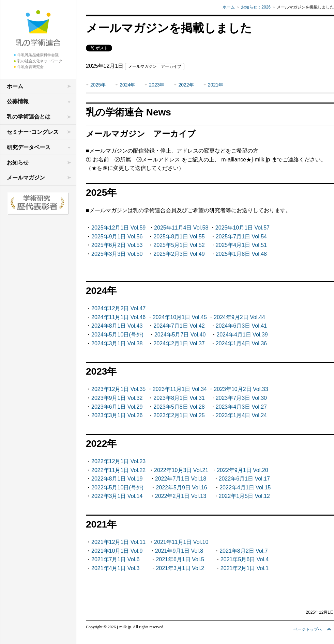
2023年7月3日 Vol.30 (241, 398)
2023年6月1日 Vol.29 (117, 407)
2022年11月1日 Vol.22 (118, 470)
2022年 (186, 85)
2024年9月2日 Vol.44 (239, 317)
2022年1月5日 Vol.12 (244, 496)
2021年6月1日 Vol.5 (180, 559)
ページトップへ (308, 629)
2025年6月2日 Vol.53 (117, 245)
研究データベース (29, 147)
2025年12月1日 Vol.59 (118, 228)
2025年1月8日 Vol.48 (241, 254)
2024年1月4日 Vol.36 (241, 343)
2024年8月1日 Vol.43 (117, 326)
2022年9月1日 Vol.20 (242, 470)
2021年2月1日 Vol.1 (245, 568)
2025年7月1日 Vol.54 (241, 237)
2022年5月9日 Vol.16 (181, 488)
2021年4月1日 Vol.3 (115, 568)
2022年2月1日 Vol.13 (181, 496)
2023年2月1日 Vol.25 (179, 415)
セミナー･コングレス (33, 132)
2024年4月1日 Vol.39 (242, 335)
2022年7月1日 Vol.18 (181, 479)
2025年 (98, 85)
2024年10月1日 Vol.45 (180, 317)
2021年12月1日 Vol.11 (118, 542)
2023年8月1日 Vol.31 (179, 398)
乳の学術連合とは (29, 117)
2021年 (216, 85)
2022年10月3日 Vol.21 (181, 470)
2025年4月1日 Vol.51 (241, 245)
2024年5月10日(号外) (117, 335)
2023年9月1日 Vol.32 (117, 398)
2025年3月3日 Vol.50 (117, 254)
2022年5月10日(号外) (117, 488)
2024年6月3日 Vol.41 (241, 326)
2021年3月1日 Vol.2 (180, 568)
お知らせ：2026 (256, 7)
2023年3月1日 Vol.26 (117, 415)
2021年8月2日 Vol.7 (244, 551)
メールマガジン (26, 178)
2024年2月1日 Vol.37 (179, 343)
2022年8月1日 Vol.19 (117, 479)
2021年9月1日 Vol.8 (179, 551)
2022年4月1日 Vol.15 (245, 488)
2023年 (157, 85)
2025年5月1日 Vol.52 (179, 245)
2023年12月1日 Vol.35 (118, 389)
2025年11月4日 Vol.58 (181, 228)
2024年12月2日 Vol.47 (118, 308)
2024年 (127, 85)
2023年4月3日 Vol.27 (241, 407)
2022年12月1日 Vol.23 (118, 461)
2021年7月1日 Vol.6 (115, 559)
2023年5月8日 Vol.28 (179, 407)
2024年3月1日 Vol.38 (117, 343)
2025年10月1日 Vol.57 (242, 228)
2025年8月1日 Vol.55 (179, 237)
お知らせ (18, 163)
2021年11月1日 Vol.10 (181, 542)
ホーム (15, 86)
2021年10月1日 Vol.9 (117, 551)
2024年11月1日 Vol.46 (118, 317)
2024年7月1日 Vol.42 (179, 326)
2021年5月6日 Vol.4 (245, 559)
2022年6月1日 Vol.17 (244, 479)
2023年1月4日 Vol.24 (241, 415)
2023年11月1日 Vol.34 (180, 389)
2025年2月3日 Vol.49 (179, 254)
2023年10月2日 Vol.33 (241, 389)
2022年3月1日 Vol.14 (117, 496)
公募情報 (18, 101)
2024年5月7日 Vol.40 (180, 335)
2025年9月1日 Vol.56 (117, 237)
